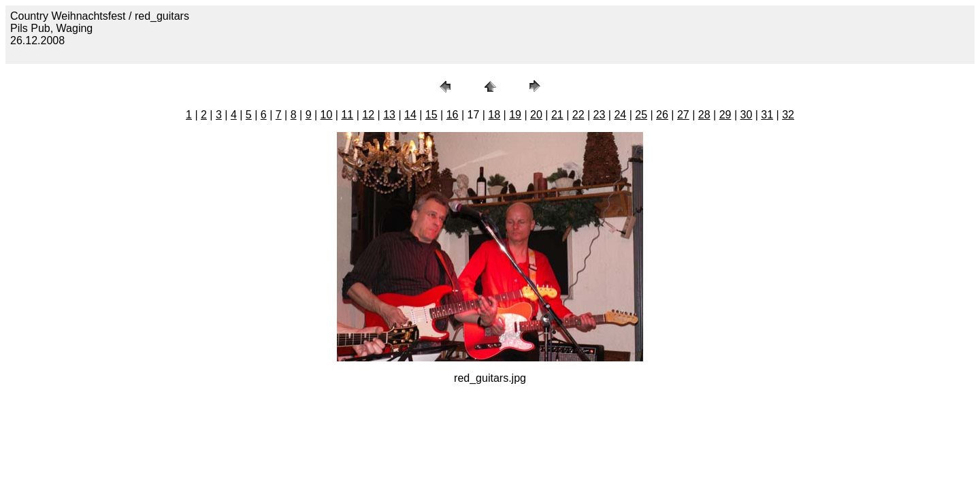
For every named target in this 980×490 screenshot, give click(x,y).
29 (725, 115)
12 (368, 115)
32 (788, 115)
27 (683, 115)
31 (767, 115)
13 (389, 115)
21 (557, 115)
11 (347, 115)
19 (515, 115)
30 (746, 115)
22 (578, 115)
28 (704, 115)
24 (620, 115)
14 (410, 115)
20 (536, 115)
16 (453, 115)
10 (327, 115)
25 (641, 115)
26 (662, 115)
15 (431, 115)
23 (600, 115)
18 (494, 115)
